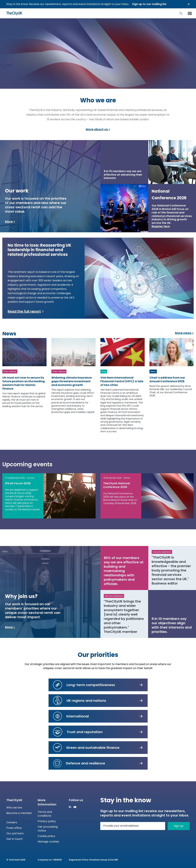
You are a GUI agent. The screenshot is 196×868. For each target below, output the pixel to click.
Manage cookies (48, 842)
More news (183, 333)
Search (181, 13)
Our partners (15, 833)
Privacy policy (47, 821)
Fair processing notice (48, 829)
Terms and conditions (45, 814)
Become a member (19, 813)
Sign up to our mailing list (149, 4)
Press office (14, 828)
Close (189, 4)
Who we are (14, 808)
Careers (12, 822)
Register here (161, 226)
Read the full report (24, 311)
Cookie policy (46, 836)
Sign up (179, 826)
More (9, 222)
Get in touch (14, 839)
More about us (97, 129)
